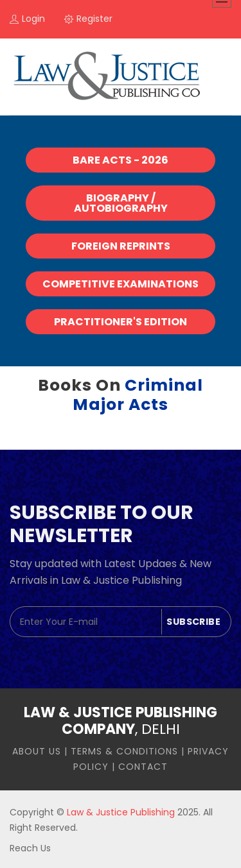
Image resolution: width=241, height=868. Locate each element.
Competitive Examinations (121, 284)
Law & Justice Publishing (121, 812)
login (27, 19)
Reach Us (30, 848)
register (88, 19)
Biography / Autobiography (121, 203)
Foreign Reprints (121, 246)
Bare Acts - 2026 (121, 160)
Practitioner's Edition (121, 322)
